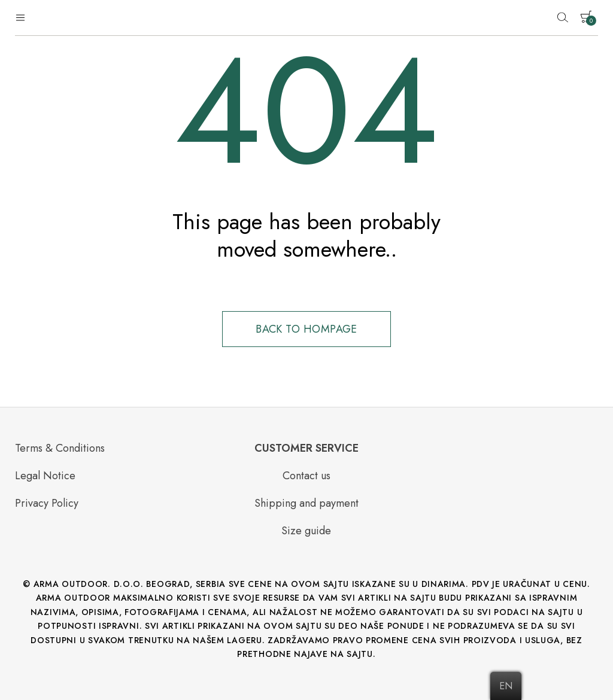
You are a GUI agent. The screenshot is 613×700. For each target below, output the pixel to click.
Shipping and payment (306, 503)
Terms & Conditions (60, 448)
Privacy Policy (47, 503)
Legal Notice (45, 476)
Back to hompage (306, 329)
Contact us (306, 476)
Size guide (306, 531)
